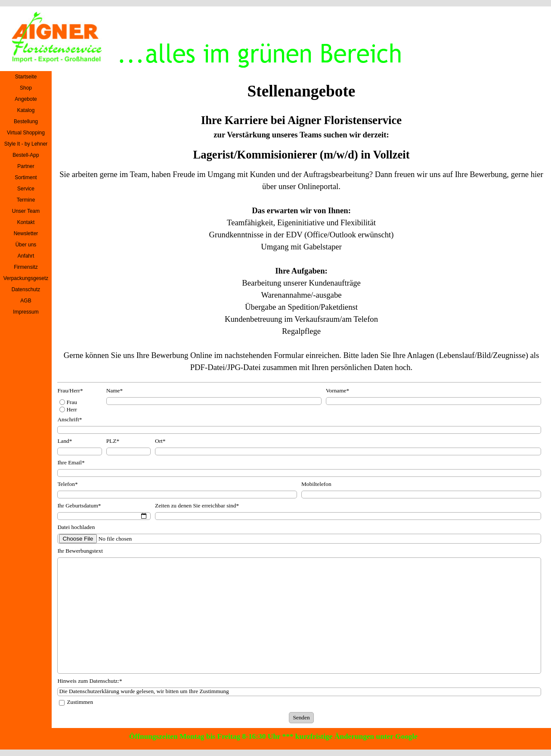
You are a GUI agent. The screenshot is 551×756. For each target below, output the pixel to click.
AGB (26, 301)
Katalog (26, 110)
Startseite (26, 77)
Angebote (26, 99)
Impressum (26, 312)
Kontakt (26, 222)
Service (26, 189)
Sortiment (26, 177)
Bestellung (26, 121)
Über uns (26, 245)
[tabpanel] (301, 126)
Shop (26, 88)
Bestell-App (26, 155)
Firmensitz (26, 267)
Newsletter (26, 233)
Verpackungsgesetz (26, 278)
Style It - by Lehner (26, 144)
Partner (26, 166)
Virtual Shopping (26, 133)
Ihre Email (71, 462)
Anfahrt (26, 256)
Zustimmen (80, 702)
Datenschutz (26, 289)
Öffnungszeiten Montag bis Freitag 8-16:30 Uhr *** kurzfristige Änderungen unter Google (273, 736)
